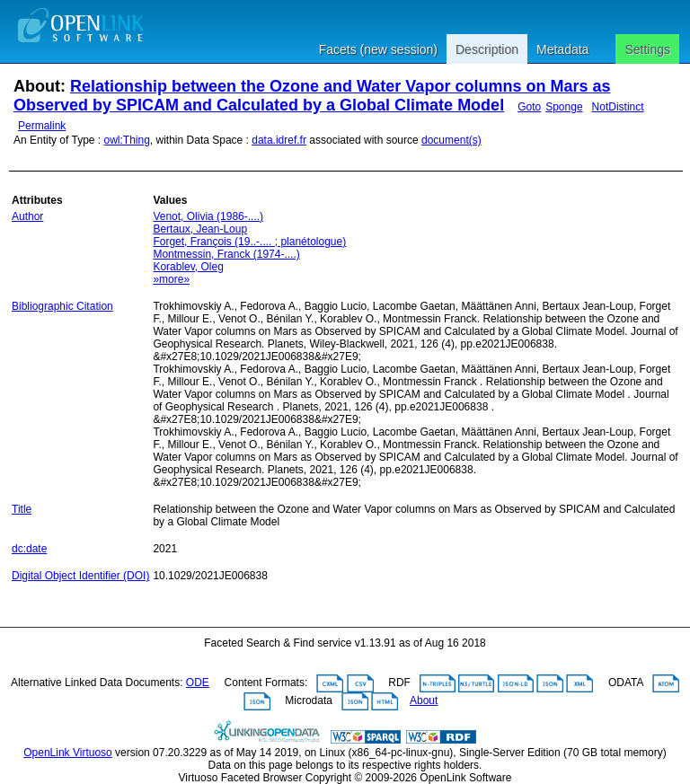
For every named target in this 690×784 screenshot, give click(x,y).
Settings (647, 49)
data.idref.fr (279, 140)
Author (27, 216)
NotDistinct (618, 107)
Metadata (562, 49)
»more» (171, 279)
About (424, 700)
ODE (198, 683)
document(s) (451, 140)
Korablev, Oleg (188, 267)
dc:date (29, 549)
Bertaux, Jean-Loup (200, 229)
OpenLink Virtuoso (68, 753)
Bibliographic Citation (62, 306)
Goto (529, 107)
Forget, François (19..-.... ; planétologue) (249, 242)
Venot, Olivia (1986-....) (208, 216)
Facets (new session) (378, 49)
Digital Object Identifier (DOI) (80, 576)
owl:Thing (127, 140)
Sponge (564, 107)
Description (487, 49)
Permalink (42, 126)
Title (22, 509)
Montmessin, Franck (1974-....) (226, 254)
